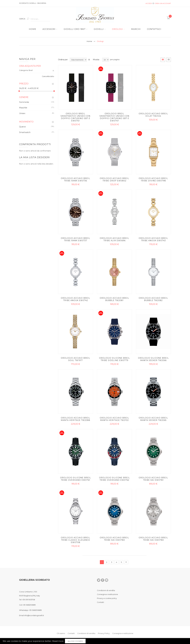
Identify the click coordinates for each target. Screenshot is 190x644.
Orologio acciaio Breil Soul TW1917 (75, 359)
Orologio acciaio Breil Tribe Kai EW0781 (153, 479)
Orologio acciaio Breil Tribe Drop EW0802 (114, 180)
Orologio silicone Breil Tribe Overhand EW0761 (76, 479)
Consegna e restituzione (107, 594)
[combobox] (40, 19)
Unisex (22, 113)
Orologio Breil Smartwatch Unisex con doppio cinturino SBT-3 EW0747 (114, 117)
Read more (58, 641)
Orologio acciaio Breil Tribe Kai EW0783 (153, 539)
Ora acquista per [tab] (30, 66)
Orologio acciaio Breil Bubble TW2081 (114, 299)
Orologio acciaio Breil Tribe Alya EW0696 (114, 239)
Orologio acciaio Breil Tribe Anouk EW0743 (153, 239)
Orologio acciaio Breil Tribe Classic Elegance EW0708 (75, 540)
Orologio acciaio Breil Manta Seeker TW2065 (153, 419)
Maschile (23, 108)
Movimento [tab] (26, 122)
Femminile (24, 102)
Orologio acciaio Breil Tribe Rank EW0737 (75, 239)
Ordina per (63, 60)
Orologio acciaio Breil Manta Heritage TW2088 (75, 419)
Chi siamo (61, 633)
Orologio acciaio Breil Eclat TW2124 (153, 115)
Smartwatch (25, 132)
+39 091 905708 (28, 600)
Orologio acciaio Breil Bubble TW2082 (153, 299)
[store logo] (95, 15)
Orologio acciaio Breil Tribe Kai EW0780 (114, 539)
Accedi (149, 3)
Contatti (100, 602)
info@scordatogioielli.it (34, 615)
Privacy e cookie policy (107, 598)
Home (89, 41)
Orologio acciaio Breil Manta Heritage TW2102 (114, 419)
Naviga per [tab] (27, 59)
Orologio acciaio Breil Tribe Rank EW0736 (75, 180)
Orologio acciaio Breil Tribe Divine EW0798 (153, 180)
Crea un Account (163, 3)
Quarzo (22, 127)
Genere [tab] (24, 97)
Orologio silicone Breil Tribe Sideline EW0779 (114, 359)
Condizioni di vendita (106, 590)
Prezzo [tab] (24, 84)
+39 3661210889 (29, 605)
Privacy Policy (104, 633)
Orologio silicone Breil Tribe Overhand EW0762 (114, 479)
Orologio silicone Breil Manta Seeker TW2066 (153, 359)
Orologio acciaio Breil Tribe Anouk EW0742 (75, 299)
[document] (95, 641)
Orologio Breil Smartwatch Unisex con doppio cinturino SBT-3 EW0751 (75, 117)
